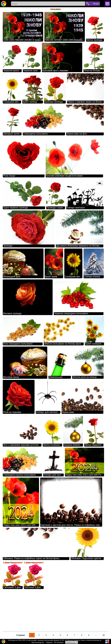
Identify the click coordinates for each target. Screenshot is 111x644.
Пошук (96, 4)
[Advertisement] (55, 610)
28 (103, 635)
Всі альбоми (59, 642)
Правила (49, 642)
